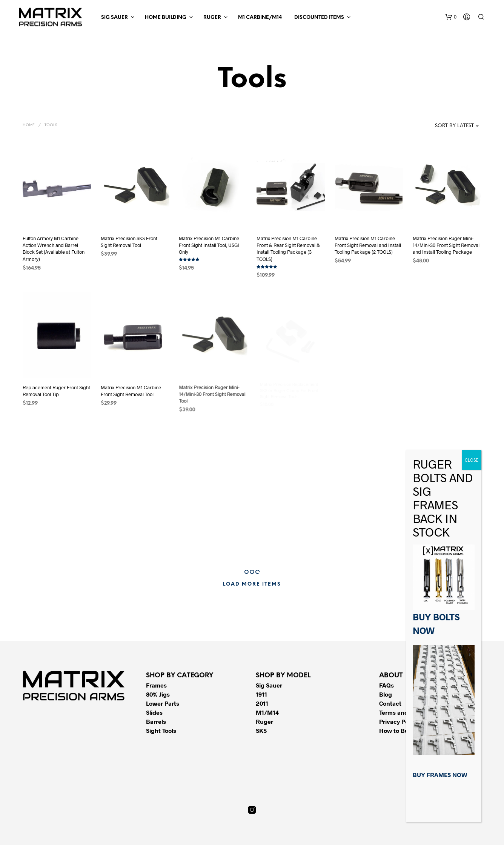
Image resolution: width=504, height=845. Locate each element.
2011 (262, 703)
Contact (390, 703)
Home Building (166, 18)
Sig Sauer (114, 18)
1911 (261, 694)
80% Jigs (158, 694)
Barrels (156, 721)
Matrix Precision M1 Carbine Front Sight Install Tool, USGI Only (209, 245)
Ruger (212, 18)
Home (29, 125)
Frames (156, 685)
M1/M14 (267, 712)
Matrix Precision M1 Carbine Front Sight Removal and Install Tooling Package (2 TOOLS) (368, 245)
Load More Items (252, 584)
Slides (154, 712)
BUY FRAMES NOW (440, 775)
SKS (261, 730)
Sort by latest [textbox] (454, 126)
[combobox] (443, 126)
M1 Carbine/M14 (260, 18)
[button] (451, 17)
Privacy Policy (399, 721)
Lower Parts (163, 703)
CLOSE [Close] (472, 460)
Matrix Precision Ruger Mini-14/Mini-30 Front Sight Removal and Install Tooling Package (446, 245)
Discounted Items (319, 18)
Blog (386, 694)
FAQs (386, 685)
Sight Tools (161, 730)
